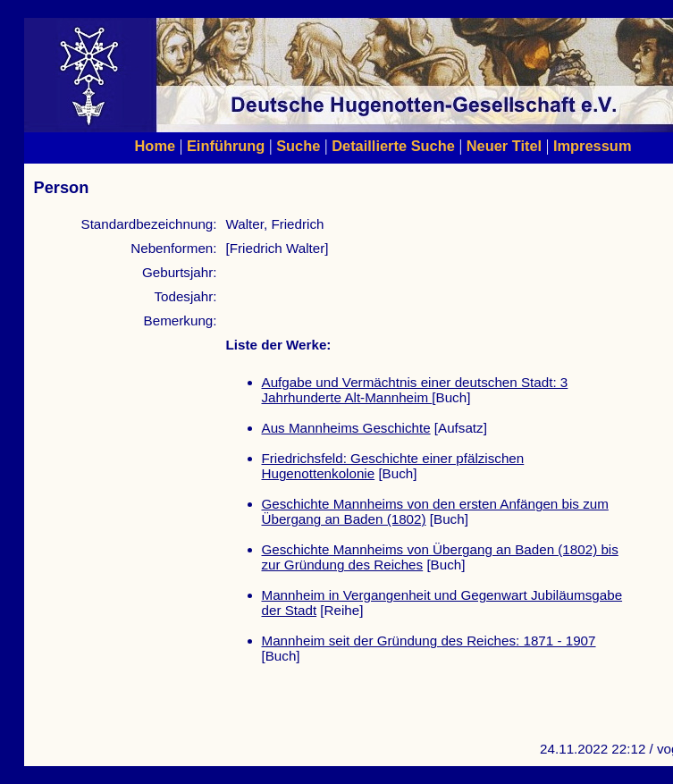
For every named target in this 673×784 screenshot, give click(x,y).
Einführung (226, 146)
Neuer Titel (505, 146)
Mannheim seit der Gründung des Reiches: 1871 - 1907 (429, 641)
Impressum (593, 146)
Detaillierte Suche (393, 146)
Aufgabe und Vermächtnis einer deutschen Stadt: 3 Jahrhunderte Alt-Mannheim (415, 390)
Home (156, 146)
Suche (298, 146)
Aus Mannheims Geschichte (346, 428)
